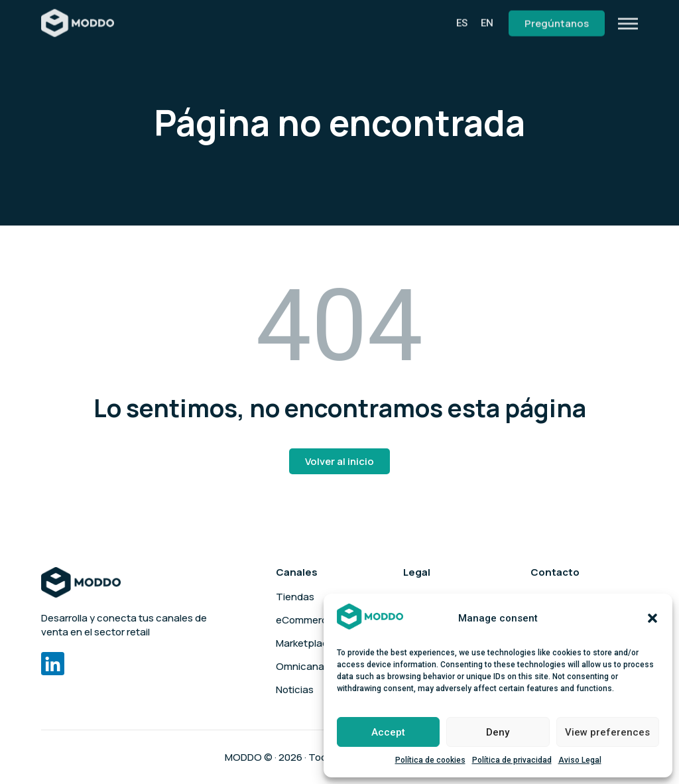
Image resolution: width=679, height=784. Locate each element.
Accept (388, 732)
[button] (652, 618)
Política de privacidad (512, 760)
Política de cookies (430, 760)
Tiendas (295, 597)
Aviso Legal (580, 760)
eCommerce (305, 620)
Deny (498, 732)
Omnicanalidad (311, 667)
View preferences (607, 732)
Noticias (295, 690)
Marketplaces (308, 643)
